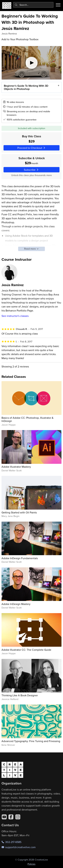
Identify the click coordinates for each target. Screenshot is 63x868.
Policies (32, 864)
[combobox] (33, 5)
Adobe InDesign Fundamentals (20, 558)
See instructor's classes (15, 316)
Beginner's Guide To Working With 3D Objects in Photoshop (26, 87)
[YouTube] (4, 817)
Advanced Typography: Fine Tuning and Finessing (31, 741)
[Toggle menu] (58, 5)
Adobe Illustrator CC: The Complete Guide (26, 650)
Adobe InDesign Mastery (16, 604)
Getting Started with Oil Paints (19, 512)
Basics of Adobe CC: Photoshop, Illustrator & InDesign (27, 419)
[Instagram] (18, 817)
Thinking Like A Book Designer (20, 695)
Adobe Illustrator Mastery (16, 467)
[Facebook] (11, 817)
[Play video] (32, 63)
